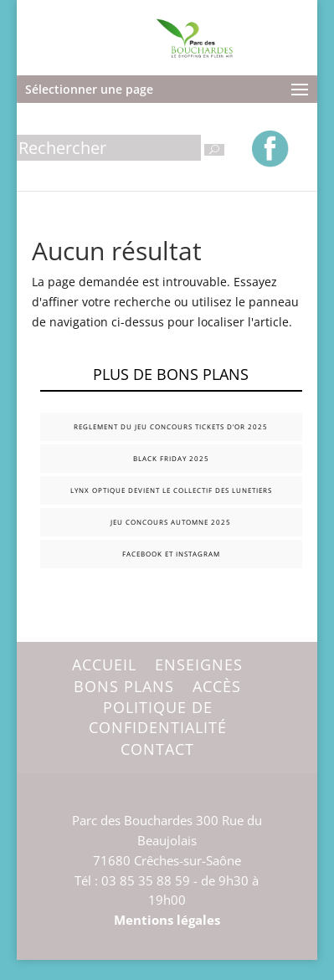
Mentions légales (167, 920)
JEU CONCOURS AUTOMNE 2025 (171, 522)
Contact (157, 749)
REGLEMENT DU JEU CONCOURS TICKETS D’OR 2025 (171, 426)
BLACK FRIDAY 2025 (171, 458)
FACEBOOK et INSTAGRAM (171, 554)
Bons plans (124, 686)
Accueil (104, 664)
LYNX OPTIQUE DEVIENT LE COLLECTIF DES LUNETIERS (171, 490)
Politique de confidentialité (158, 718)
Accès (217, 686)
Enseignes (199, 664)
